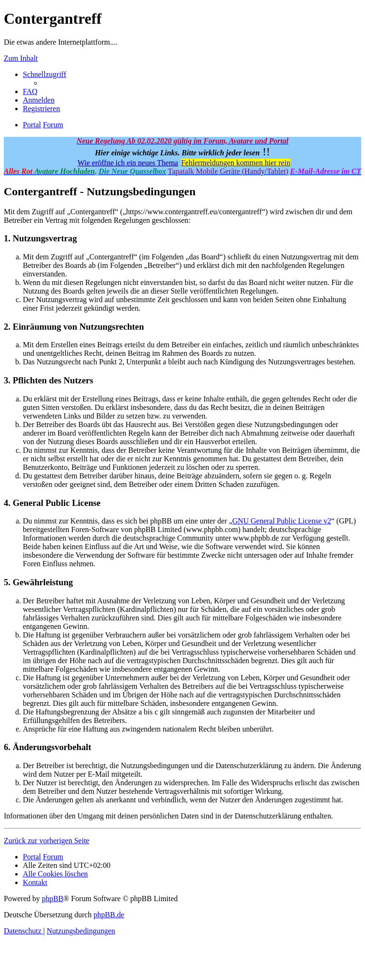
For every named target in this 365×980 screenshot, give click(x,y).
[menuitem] (30, 91)
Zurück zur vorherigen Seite (47, 841)
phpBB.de (109, 915)
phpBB (53, 899)
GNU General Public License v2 (282, 521)
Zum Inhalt (21, 58)
